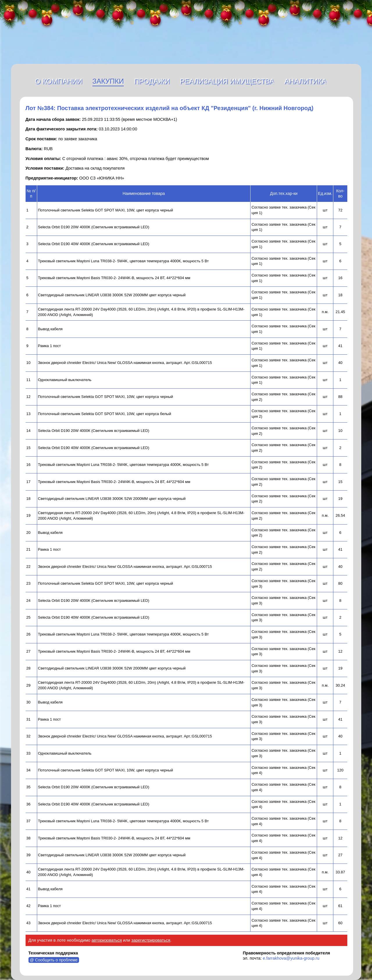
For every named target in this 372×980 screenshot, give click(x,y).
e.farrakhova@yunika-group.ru (291, 958)
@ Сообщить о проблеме (54, 960)
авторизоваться (107, 940)
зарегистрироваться (151, 940)
